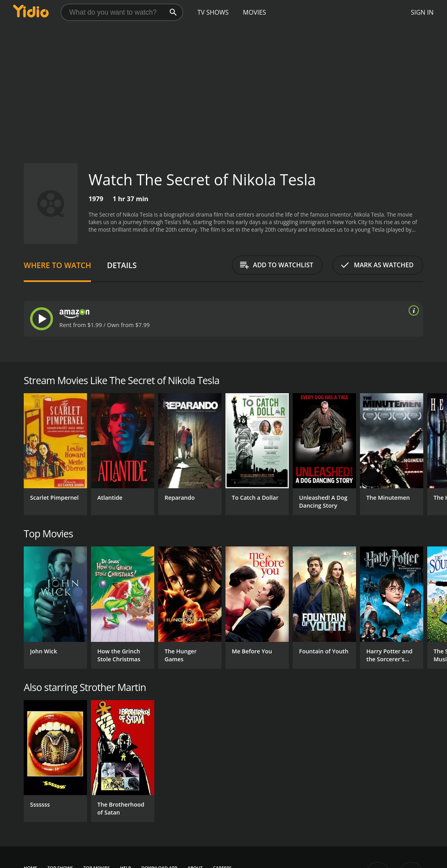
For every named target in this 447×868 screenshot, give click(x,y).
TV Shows (213, 12)
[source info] (412, 310)
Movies (255, 12)
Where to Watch (57, 265)
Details (122, 265)
